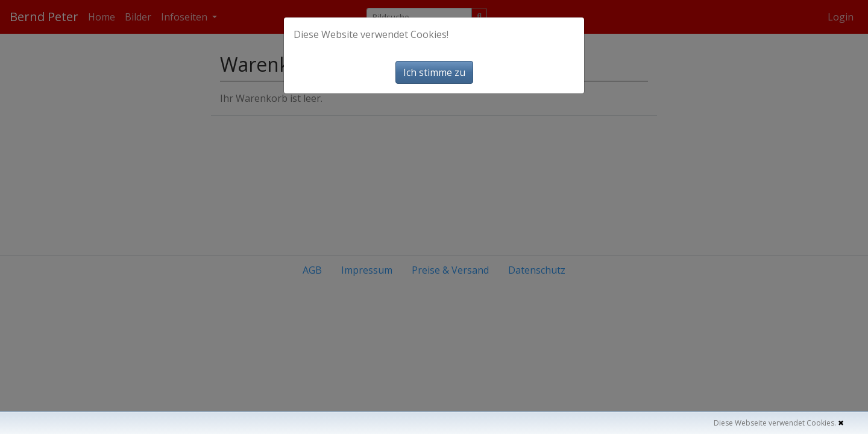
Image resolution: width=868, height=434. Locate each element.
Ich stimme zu (434, 72)
